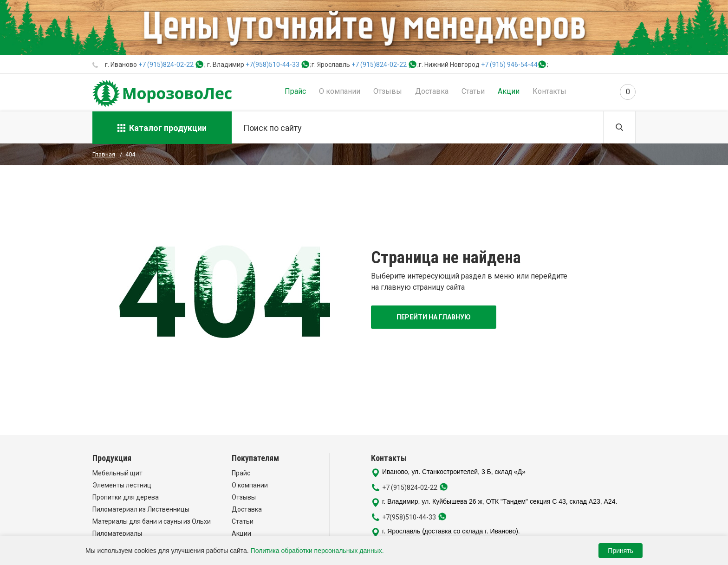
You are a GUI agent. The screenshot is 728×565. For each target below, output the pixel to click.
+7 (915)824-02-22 (166, 65)
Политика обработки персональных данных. (317, 551)
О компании (340, 91)
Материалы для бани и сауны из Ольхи (152, 521)
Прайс (295, 91)
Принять (621, 551)
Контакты (549, 91)
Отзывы (388, 91)
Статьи (473, 91)
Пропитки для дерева (126, 497)
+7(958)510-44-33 (273, 65)
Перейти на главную (434, 317)
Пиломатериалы (117, 533)
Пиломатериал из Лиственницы (141, 509)
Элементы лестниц (122, 485)
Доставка (432, 91)
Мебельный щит (117, 473)
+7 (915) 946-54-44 (509, 65)
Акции (509, 91)
